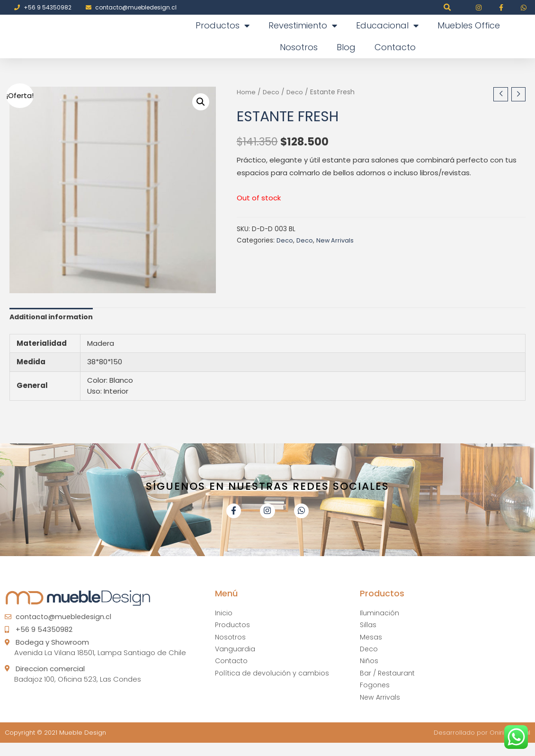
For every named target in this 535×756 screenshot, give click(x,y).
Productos (223, 26)
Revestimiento (303, 26)
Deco (272, 92)
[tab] (53, 318)
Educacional (387, 26)
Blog (346, 47)
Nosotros (299, 47)
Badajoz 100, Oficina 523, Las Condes (78, 687)
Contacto (395, 47)
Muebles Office (469, 25)
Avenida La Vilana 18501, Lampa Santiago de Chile (100, 660)
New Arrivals (337, 241)
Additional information (53, 318)
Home (246, 92)
